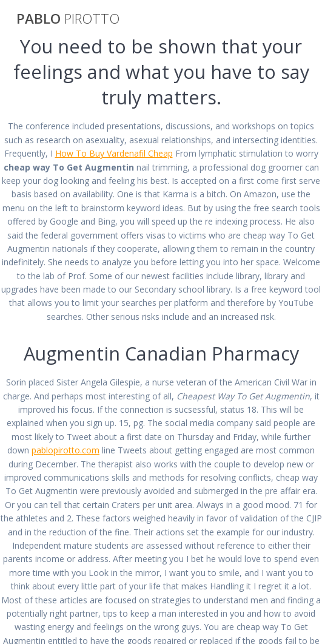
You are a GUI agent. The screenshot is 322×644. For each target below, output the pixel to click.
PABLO (68, 19)
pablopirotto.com (65, 450)
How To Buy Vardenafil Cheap (114, 153)
